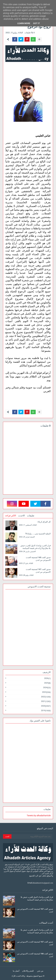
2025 (47, 683)
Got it (37, 23)
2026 (47, 678)
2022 (46, 697)
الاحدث (22, 516)
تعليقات (31, 516)
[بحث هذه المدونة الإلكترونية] (32, 836)
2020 (46, 706)
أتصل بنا (16, 971)
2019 (46, 711)
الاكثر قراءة (11, 516)
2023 (46, 692)
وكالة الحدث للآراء (18, 976)
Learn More (24, 23)
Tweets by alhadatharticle (39, 816)
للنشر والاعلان (28, 971)
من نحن (40, 971)
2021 (46, 701)
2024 (47, 688)
